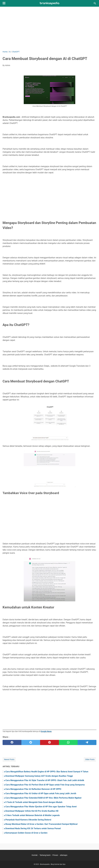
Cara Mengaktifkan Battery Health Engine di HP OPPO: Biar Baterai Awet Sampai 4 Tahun (47, 772)
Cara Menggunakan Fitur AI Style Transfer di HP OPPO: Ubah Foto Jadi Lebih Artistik (45, 780)
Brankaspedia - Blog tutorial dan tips (53, 864)
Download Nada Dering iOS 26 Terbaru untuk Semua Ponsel (33, 828)
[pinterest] (49, 742)
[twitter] (31, 742)
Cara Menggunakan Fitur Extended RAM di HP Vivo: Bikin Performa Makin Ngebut (43, 798)
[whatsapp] (68, 742)
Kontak (35, 855)
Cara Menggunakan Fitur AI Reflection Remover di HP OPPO (33, 789)
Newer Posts (9, 759)
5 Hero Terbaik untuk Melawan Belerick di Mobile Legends (33, 815)
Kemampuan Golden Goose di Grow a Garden (26, 833)
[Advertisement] (49, 29)
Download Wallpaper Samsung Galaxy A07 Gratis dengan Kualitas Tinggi (39, 776)
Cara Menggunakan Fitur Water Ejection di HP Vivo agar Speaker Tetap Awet (41, 807)
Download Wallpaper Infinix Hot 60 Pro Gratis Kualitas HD (32, 811)
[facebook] (12, 742)
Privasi (55, 855)
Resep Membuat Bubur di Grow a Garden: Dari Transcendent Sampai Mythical (41, 824)
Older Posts (90, 759)
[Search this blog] (95, 3)
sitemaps (64, 855)
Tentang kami (45, 855)
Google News (46, 731)
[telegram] (87, 742)
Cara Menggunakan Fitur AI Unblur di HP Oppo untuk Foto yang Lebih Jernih (41, 793)
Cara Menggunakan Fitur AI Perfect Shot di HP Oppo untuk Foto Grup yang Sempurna (45, 785)
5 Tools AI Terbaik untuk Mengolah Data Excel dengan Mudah (34, 802)
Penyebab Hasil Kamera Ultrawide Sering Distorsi (28, 820)
